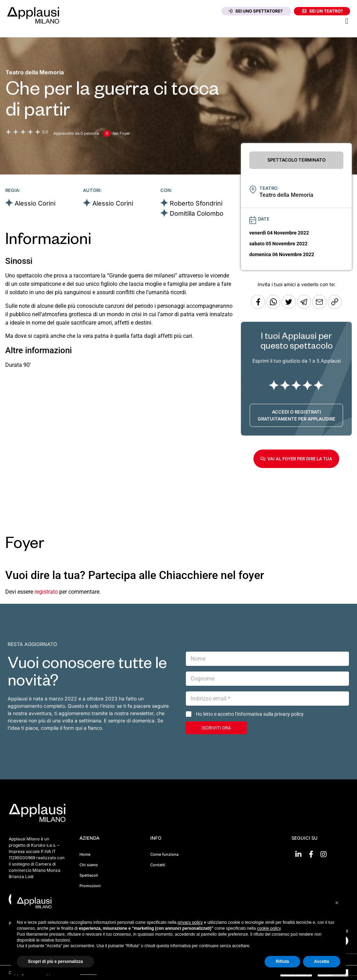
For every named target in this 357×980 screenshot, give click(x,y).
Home (85, 854)
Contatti (158, 865)
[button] (347, 21)
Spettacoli (89, 875)
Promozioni (90, 886)
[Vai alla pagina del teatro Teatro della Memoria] (35, 72)
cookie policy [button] (269, 928)
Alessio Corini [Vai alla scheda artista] (35, 203)
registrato (46, 592)
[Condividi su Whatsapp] (274, 307)
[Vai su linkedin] (298, 854)
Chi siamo (89, 865)
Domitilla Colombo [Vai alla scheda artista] (197, 213)
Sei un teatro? (323, 11)
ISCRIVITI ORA (216, 728)
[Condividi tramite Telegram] (305, 307)
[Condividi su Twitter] (289, 307)
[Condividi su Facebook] (258, 307)
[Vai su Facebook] (311, 854)
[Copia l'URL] (320, 307)
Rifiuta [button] (282, 962)
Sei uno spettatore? (256, 11)
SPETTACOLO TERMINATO (297, 160)
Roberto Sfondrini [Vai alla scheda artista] (196, 203)
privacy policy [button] (190, 922)
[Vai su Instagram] (324, 854)
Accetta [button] (322, 962)
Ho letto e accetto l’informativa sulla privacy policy (250, 714)
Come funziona (164, 854)
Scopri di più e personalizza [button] (55, 962)
